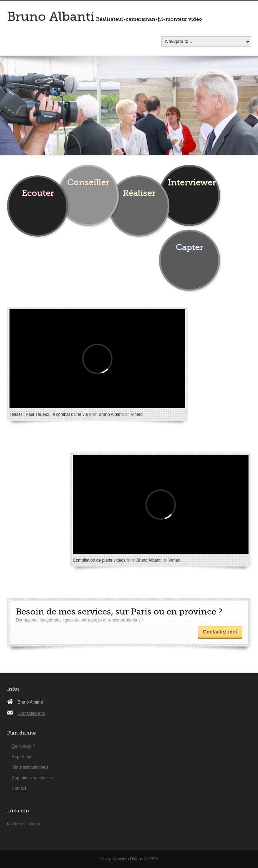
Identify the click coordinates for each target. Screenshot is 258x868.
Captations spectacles (32, 778)
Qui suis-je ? (23, 746)
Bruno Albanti (51, 17)
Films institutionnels (30, 767)
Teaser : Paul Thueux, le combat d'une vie (49, 414)
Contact (19, 788)
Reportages (22, 757)
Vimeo (137, 414)
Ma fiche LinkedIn (24, 824)
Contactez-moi (220, 632)
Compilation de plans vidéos (99, 560)
